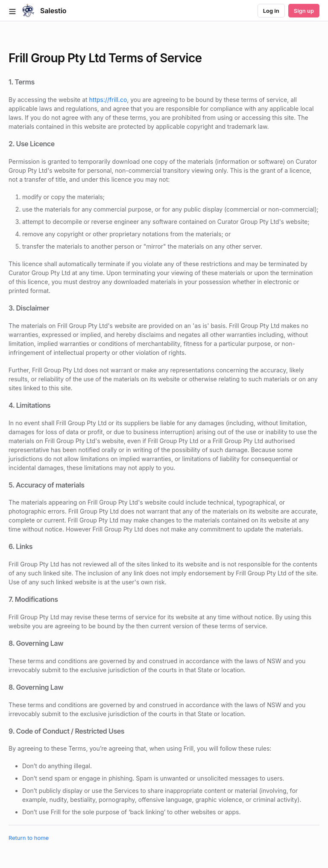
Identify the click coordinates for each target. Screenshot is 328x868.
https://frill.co (108, 100)
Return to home (29, 838)
